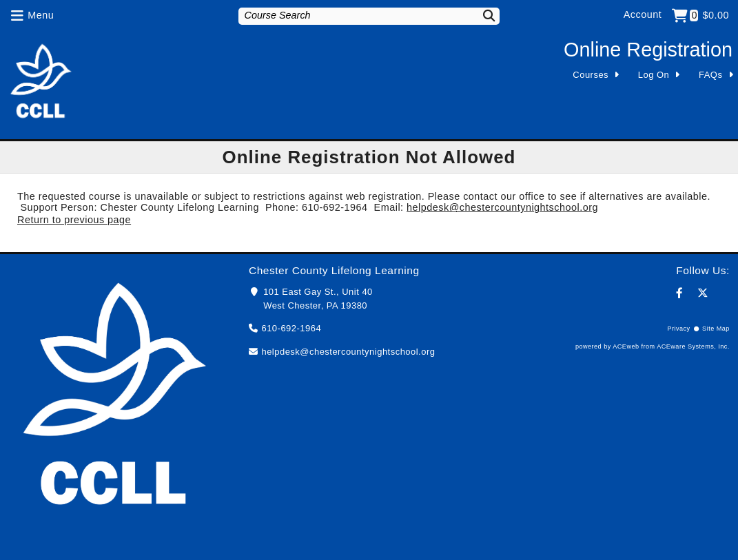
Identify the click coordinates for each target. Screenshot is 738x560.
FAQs (710, 75)
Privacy (678, 329)
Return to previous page (74, 220)
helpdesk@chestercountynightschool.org (502, 207)
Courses (591, 75)
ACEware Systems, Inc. (693, 346)
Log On (654, 75)
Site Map (716, 329)
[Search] (481, 15)
